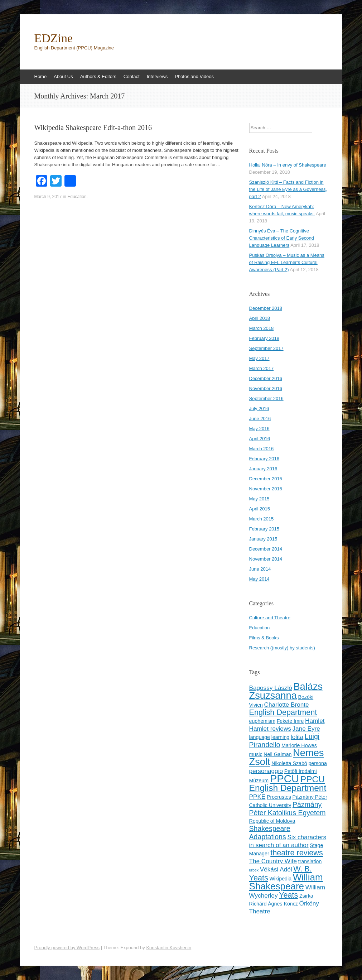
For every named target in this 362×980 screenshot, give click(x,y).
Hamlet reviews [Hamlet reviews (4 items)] (270, 729)
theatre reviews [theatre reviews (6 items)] (297, 853)
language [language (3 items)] (260, 737)
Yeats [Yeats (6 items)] (288, 895)
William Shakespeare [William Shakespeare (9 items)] (286, 882)
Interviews (157, 76)
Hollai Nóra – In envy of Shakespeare (288, 165)
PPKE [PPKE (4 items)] (257, 797)
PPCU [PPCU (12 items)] (284, 779)
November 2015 (266, 489)
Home (41, 76)
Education (77, 197)
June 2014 (260, 569)
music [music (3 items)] (256, 754)
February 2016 (264, 459)
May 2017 (259, 358)
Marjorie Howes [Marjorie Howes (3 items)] (299, 745)
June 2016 (260, 419)
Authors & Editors (98, 76)
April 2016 (260, 439)
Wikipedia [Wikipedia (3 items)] (280, 879)
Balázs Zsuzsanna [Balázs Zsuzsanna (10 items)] (286, 691)
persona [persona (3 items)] (317, 763)
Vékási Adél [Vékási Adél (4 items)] (276, 869)
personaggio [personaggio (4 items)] (266, 771)
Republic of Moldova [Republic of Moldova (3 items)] (272, 821)
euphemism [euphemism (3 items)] (262, 721)
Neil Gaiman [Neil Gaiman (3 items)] (277, 754)
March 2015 (262, 519)
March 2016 (262, 449)
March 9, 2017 (48, 197)
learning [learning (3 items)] (281, 737)
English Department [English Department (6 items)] (283, 712)
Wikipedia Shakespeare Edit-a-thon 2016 (93, 128)
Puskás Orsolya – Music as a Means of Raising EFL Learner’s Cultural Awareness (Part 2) (287, 262)
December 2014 (266, 549)
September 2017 (266, 348)
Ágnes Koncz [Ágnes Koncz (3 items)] (283, 904)
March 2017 (262, 368)
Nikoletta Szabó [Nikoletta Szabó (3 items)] (289, 763)
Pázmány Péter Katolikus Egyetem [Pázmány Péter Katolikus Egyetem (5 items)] (288, 809)
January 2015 (263, 539)
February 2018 (264, 338)
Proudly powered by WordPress (67, 948)
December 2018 (266, 308)
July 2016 (259, 409)
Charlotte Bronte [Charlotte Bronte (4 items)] (287, 705)
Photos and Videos (194, 76)
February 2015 (264, 529)
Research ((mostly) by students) (282, 648)
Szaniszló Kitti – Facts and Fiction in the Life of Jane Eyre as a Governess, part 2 (288, 189)
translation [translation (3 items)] (310, 861)
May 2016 (259, 429)
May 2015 (259, 499)
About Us (63, 76)
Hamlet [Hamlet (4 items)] (315, 721)
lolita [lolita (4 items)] (297, 737)
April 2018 (260, 318)
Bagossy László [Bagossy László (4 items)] (271, 688)
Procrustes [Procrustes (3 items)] (279, 797)
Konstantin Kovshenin (169, 948)
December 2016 (266, 378)
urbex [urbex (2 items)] (254, 870)
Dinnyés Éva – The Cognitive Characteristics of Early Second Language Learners (282, 238)
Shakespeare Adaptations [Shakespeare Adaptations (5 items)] (270, 833)
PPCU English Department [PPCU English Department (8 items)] (288, 784)
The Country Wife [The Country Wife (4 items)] (273, 861)
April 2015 (260, 509)
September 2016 (266, 398)
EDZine (54, 38)
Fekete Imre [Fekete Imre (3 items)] (290, 721)
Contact (132, 76)
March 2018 (262, 328)
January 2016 (263, 469)
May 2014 (259, 579)
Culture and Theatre (270, 618)
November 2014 (266, 559)
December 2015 (266, 479)
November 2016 (266, 388)
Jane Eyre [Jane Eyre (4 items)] (306, 729)
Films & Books (264, 638)
